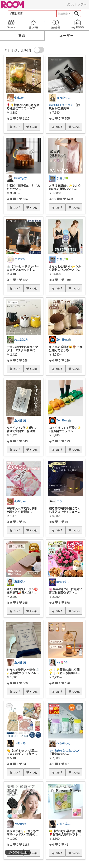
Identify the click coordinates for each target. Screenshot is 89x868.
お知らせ (56, 24)
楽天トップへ (77, 4)
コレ (17, 127)
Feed (11, 24)
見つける (33, 24)
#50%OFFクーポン (61, 105)
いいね (34, 127)
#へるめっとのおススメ (65, 751)
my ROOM (78, 24)
